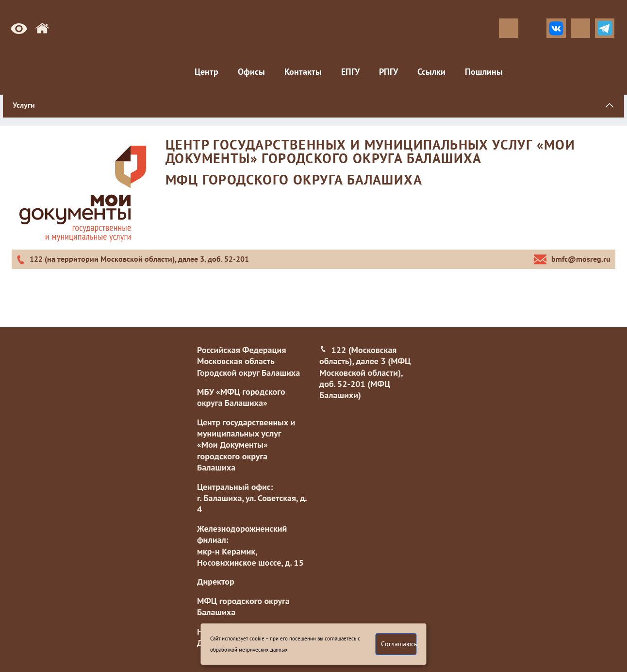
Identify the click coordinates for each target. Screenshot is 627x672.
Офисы (251, 72)
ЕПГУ (350, 72)
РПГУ (388, 72)
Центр (206, 72)
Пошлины (484, 72)
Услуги (24, 105)
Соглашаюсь (399, 644)
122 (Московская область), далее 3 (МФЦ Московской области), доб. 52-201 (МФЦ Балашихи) (365, 373)
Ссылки (431, 72)
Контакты (303, 72)
